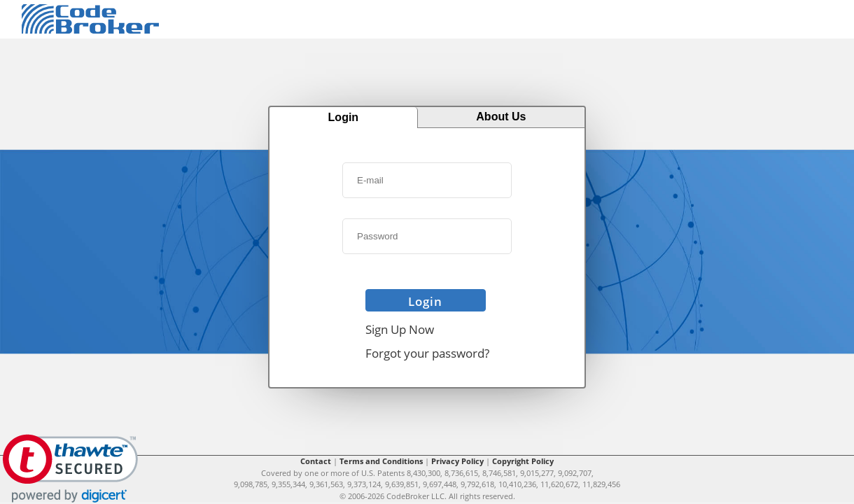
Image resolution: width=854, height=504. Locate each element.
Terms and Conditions (381, 461)
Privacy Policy (457, 461)
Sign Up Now (400, 329)
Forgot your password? (427, 353)
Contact (316, 461)
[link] (70, 469)
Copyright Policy (523, 461)
